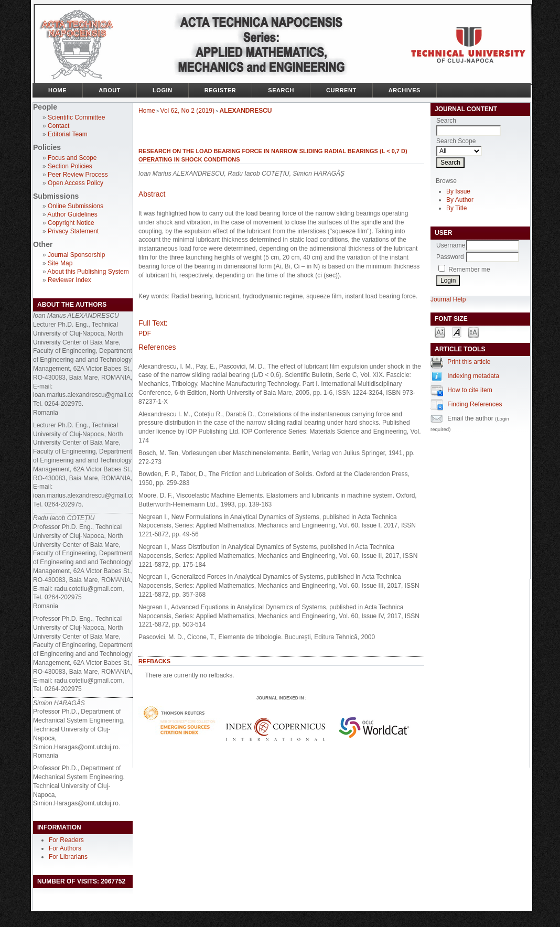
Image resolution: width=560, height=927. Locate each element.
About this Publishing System (88, 272)
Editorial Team (68, 134)
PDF (145, 333)
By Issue (458, 191)
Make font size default (457, 332)
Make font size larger (473, 332)
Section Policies (70, 166)
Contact (58, 126)
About (110, 90)
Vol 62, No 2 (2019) (187, 111)
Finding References (475, 404)
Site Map (60, 263)
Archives (405, 90)
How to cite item (470, 390)
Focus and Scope (72, 158)
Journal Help (448, 299)
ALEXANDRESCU (246, 111)
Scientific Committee (76, 117)
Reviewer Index (69, 280)
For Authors (65, 848)
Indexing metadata (473, 376)
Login (163, 90)
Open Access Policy (76, 183)
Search (281, 90)
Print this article (469, 362)
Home (57, 90)
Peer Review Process (78, 175)
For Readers (66, 840)
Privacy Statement (73, 231)
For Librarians (68, 857)
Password (450, 257)
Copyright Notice (71, 223)
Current (341, 90)
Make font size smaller (440, 332)
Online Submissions (76, 206)
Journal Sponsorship (76, 255)
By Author (460, 200)
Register (220, 90)
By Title (456, 208)
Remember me (469, 270)
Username (451, 245)
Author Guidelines (72, 214)
